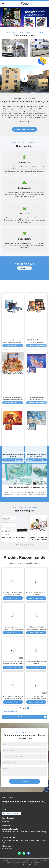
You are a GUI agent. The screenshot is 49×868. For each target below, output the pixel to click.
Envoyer (25, 781)
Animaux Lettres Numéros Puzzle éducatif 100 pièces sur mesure (22, 717)
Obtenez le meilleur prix (13, 549)
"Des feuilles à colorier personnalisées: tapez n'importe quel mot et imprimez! (36, 698)
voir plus (24, 275)
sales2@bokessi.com (11, 813)
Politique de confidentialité (20, 865)
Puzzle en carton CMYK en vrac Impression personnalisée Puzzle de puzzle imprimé (13, 663)
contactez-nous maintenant (24, 129)
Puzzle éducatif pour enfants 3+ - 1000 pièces (36, 593)
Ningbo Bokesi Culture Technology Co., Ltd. (24, 102)
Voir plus (24, 122)
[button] (21, 25)
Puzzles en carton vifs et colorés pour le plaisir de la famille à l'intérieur (13, 594)
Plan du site (33, 865)
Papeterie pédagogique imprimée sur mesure (36, 663)
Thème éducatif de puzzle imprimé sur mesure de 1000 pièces (13, 697)
